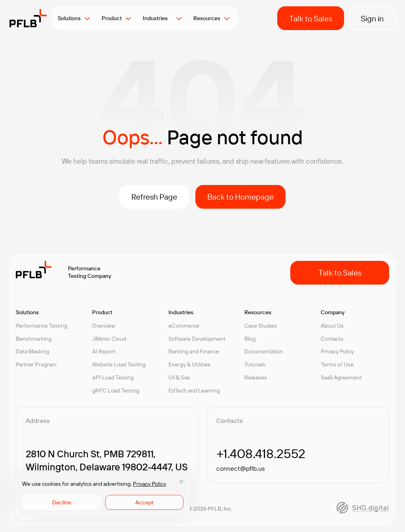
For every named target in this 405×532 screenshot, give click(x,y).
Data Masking (32, 351)
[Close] (181, 481)
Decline (62, 502)
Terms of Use (337, 364)
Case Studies (261, 326)
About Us (332, 326)
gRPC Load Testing (116, 391)
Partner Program (36, 364)
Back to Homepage (240, 197)
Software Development (197, 339)
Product (112, 18)
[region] (103, 494)
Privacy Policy (150, 484)
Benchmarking (34, 339)
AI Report (104, 351)
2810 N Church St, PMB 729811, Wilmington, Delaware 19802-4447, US (107, 460)
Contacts (332, 339)
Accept (144, 502)
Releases (256, 377)
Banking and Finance (194, 351)
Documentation (264, 351)
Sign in (372, 18)
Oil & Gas (179, 377)
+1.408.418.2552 (261, 453)
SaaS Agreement (341, 377)
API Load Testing (113, 377)
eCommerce (184, 326)
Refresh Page (154, 197)
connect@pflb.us (241, 468)
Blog (250, 339)
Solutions (69, 18)
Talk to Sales (311, 18)
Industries (158, 18)
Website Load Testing (119, 364)
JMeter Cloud (109, 339)
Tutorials (255, 364)
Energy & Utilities (189, 364)
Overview (104, 326)
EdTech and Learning (194, 391)
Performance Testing (42, 326)
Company (333, 312)
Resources (207, 18)
